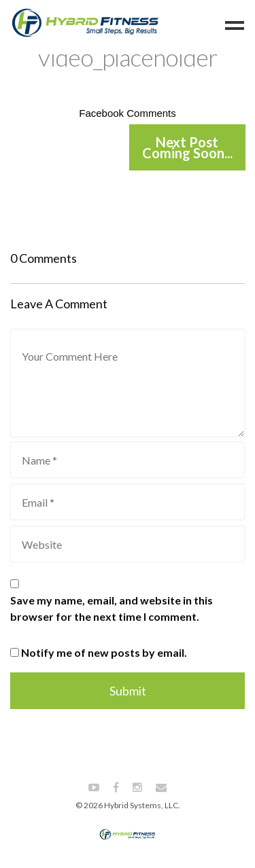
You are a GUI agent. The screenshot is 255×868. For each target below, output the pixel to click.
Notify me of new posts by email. (104, 652)
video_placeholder (128, 57)
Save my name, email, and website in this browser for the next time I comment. (112, 608)
